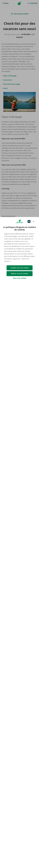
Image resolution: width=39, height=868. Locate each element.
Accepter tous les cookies (20, 268)
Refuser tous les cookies (20, 274)
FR (29, 221)
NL (34, 221)
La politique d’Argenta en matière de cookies (19, 228)
